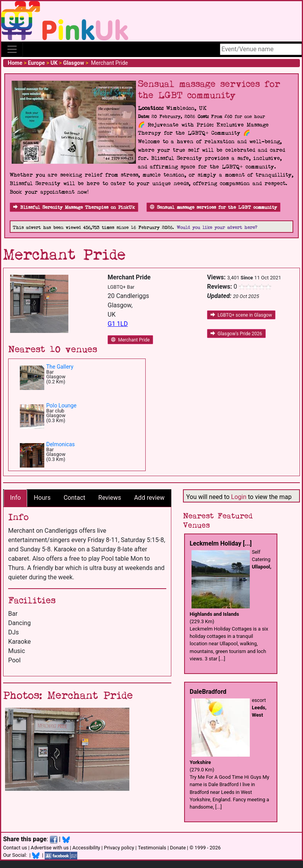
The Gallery (60, 367)
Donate (178, 848)
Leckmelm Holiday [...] (221, 543)
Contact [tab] (75, 498)
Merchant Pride (130, 340)
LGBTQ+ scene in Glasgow (241, 315)
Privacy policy (119, 848)
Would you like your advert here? (217, 228)
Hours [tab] (42, 498)
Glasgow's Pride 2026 (236, 334)
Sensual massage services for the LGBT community (213, 207)
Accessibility (86, 848)
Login (239, 497)
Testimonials (152, 848)
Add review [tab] (149, 498)
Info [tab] (16, 498)
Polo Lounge (61, 405)
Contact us (15, 848)
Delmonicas (61, 444)
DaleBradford (208, 692)
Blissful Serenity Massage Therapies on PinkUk (74, 207)
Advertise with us (50, 848)
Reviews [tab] (110, 498)
